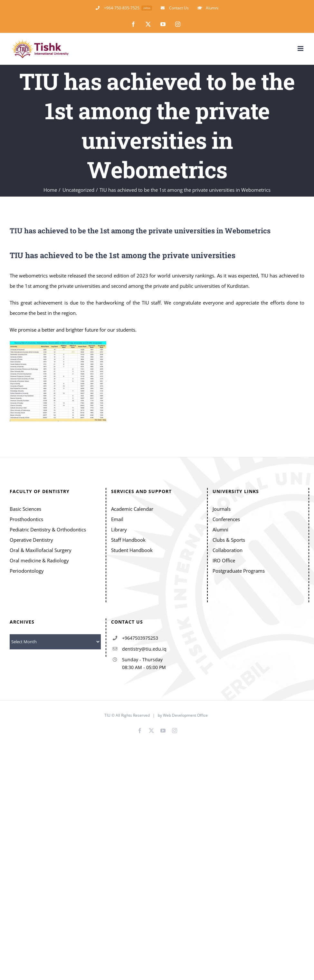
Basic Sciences (25, 509)
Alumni (220, 529)
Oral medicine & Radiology (39, 560)
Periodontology (27, 571)
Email (117, 519)
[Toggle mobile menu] (301, 49)
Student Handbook (132, 550)
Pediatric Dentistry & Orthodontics (48, 529)
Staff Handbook (128, 540)
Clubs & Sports (229, 540)
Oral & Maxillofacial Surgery (41, 550)
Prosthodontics (26, 519)
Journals (222, 509)
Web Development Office (186, 715)
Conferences (226, 519)
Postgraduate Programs (239, 571)
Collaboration (228, 550)
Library (119, 529)
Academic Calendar (132, 509)
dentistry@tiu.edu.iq (144, 649)
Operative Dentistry (31, 540)
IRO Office (224, 560)
